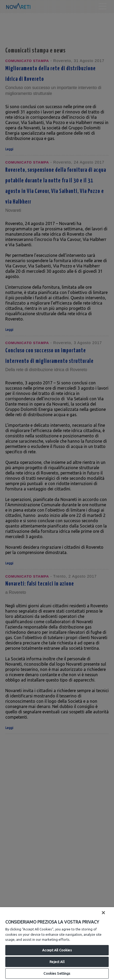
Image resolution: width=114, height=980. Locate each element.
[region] (57, 944)
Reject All (57, 962)
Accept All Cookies (57, 950)
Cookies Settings (57, 973)
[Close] (103, 913)
